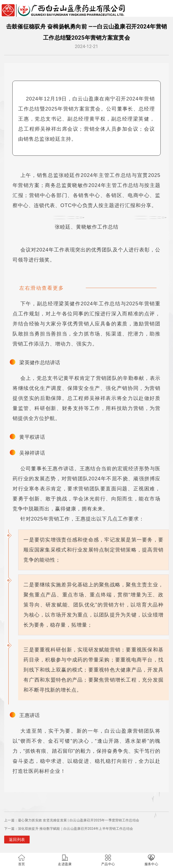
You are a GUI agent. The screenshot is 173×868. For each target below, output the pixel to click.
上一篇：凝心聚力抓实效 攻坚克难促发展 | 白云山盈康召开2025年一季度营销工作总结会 (72, 820)
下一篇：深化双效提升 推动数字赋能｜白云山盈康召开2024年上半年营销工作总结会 (69, 829)
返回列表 (17, 840)
